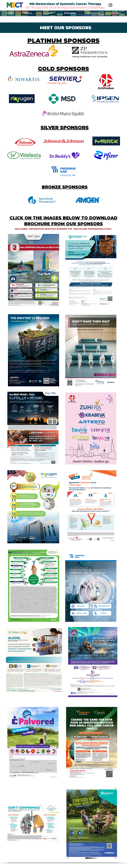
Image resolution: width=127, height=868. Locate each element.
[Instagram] (110, 5)
